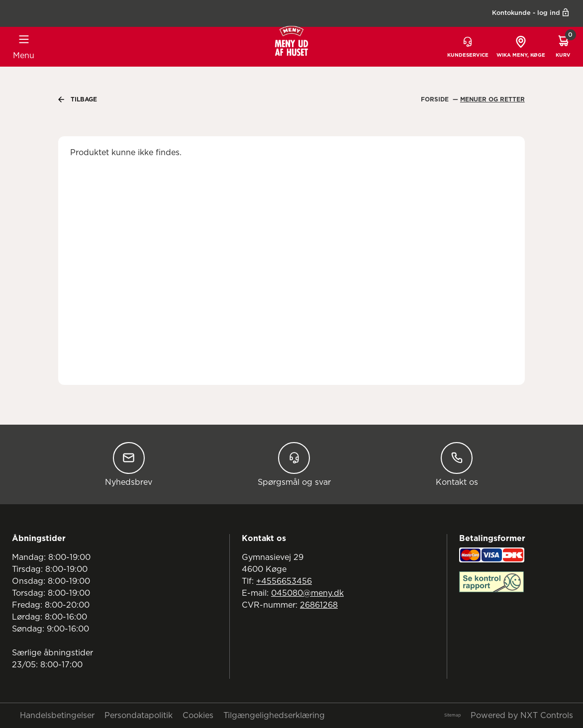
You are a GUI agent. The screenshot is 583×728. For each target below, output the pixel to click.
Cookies (198, 716)
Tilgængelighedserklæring (274, 716)
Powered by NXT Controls (522, 716)
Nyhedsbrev (129, 464)
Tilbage (78, 99)
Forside (436, 99)
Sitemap (452, 716)
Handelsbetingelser (57, 716)
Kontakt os (457, 464)
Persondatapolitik (139, 716)
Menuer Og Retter (492, 99)
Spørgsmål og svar (294, 464)
